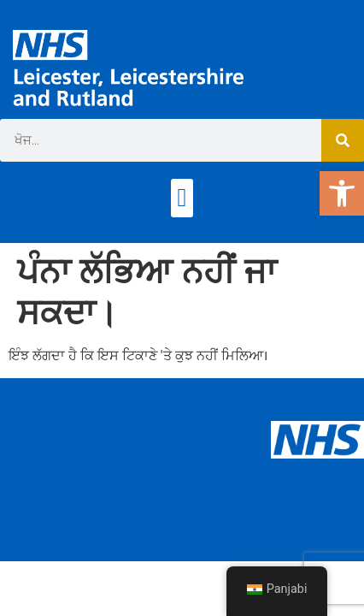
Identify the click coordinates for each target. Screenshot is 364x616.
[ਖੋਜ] (343, 140)
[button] (182, 198)
